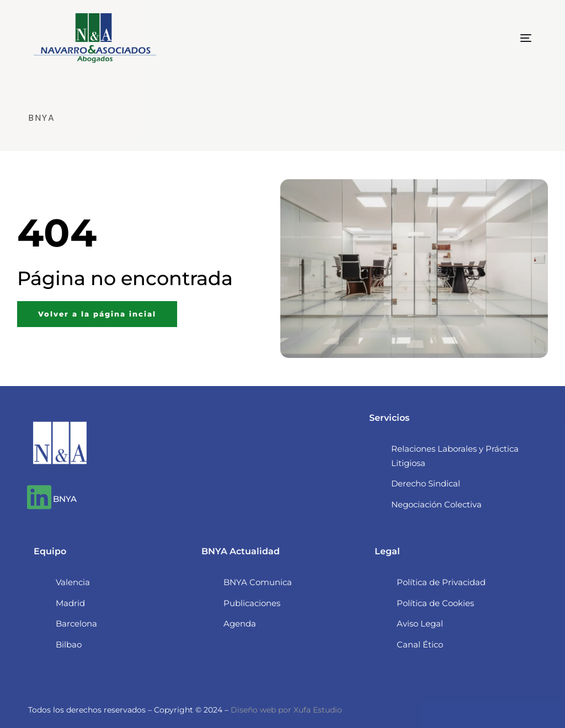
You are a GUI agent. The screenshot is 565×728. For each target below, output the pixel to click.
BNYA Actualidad (241, 551)
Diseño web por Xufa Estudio (286, 710)
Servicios (389, 418)
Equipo (50, 551)
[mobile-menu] (507, 38)
